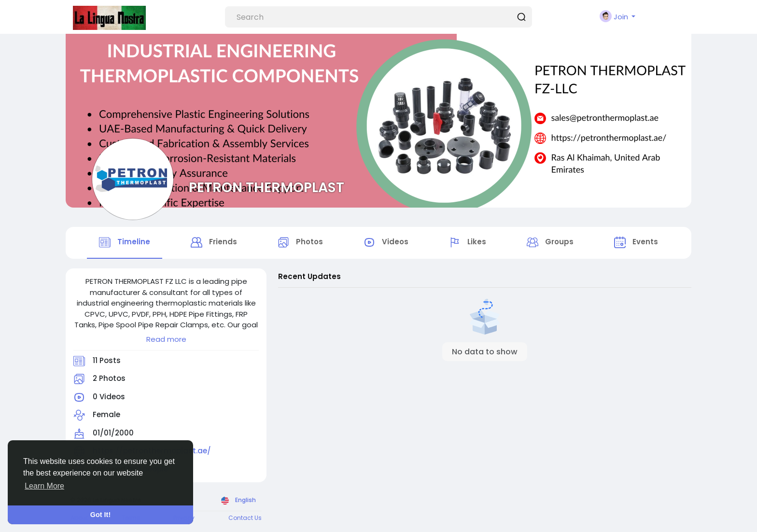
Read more (166, 339)
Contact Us (245, 518)
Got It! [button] (100, 515)
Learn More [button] (44, 486)
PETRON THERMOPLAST (266, 187)
